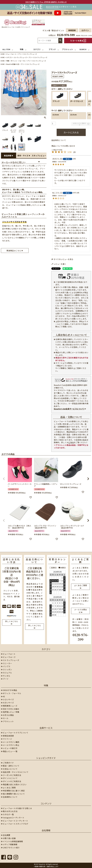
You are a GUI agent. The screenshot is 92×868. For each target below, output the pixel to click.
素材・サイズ (24, 156)
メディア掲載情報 (9, 844)
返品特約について (59, 140)
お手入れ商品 (7, 715)
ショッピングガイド (46, 758)
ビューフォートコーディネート (15, 821)
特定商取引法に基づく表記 (13, 791)
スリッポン (6, 669)
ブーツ (5, 679)
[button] (4, 479)
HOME (3, 54)
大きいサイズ (7, 703)
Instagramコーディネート (13, 818)
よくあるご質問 (8, 788)
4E (3, 696)
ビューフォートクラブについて (15, 733)
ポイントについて (9, 778)
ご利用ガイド (7, 763)
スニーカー (6, 663)
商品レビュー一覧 (9, 751)
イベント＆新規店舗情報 (12, 841)
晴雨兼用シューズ (9, 706)
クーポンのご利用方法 (11, 775)
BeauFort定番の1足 (13, 64)
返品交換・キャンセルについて (15, 772)
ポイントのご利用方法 (11, 781)
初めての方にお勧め (10, 709)
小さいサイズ (7, 699)
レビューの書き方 (9, 748)
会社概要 (6, 835)
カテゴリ (9, 57)
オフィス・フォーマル (18, 61)
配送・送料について (10, 766)
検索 (60, 40)
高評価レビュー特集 (10, 712)
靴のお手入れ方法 (9, 811)
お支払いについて (9, 769)
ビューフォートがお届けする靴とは (16, 808)
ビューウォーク (8, 657)
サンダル (6, 676)
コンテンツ (46, 803)
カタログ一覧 (7, 814)
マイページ (6, 739)
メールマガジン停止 (10, 745)
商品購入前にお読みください (14, 784)
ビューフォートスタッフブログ (15, 824)
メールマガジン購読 (10, 742)
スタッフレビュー (39, 156)
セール (5, 718)
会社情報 (46, 830)
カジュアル (6, 673)
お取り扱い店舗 (8, 838)
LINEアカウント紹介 (10, 848)
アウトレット (7, 721)
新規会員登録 (7, 736)
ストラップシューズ (20, 57)
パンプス (6, 666)
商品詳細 (9, 156)
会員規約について (9, 797)
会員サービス (46, 728)
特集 (8, 61)
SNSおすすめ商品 (9, 690)
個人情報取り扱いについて (13, 794)
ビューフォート (11, 54)
